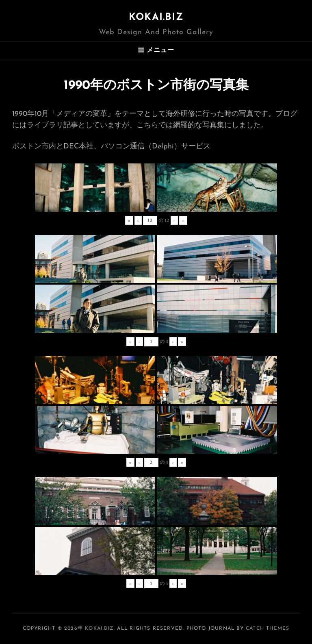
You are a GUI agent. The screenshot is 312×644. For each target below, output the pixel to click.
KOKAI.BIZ (156, 17)
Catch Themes (268, 629)
